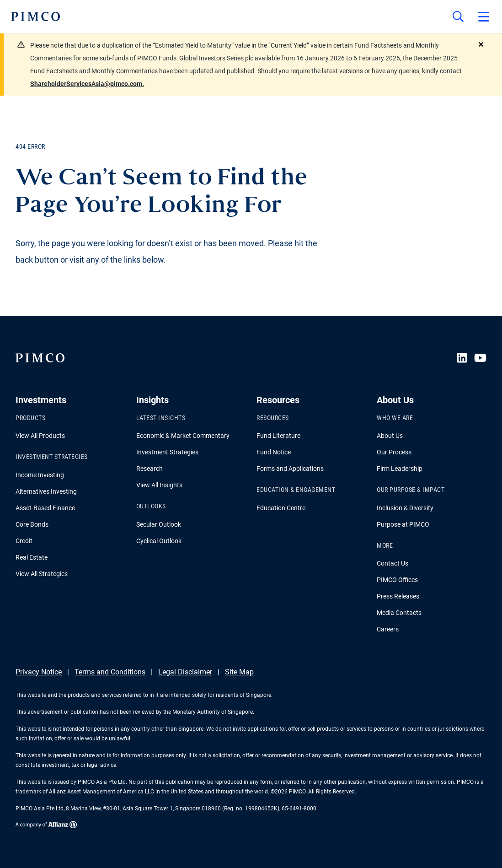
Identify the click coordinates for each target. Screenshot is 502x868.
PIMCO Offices (397, 580)
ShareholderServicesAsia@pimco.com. (87, 84)
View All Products (40, 436)
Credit (24, 541)
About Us (390, 436)
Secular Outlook (159, 524)
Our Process (394, 452)
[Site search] (458, 16)
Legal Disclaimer (185, 672)
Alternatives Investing (46, 491)
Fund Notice (274, 452)
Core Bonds (32, 524)
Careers (388, 629)
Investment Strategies (167, 452)
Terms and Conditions (110, 672)
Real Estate (32, 557)
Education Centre (281, 508)
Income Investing (40, 475)
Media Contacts (399, 613)
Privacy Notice (39, 672)
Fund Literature (278, 436)
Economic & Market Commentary (183, 436)
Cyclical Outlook (159, 541)
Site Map (239, 672)
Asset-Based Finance (45, 508)
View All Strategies (42, 574)
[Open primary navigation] (484, 16)
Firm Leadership (400, 469)
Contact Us (393, 563)
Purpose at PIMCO (403, 524)
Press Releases (398, 596)
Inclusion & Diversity (405, 508)
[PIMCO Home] (35, 16)
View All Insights (159, 485)
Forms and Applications (290, 469)
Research (150, 469)
